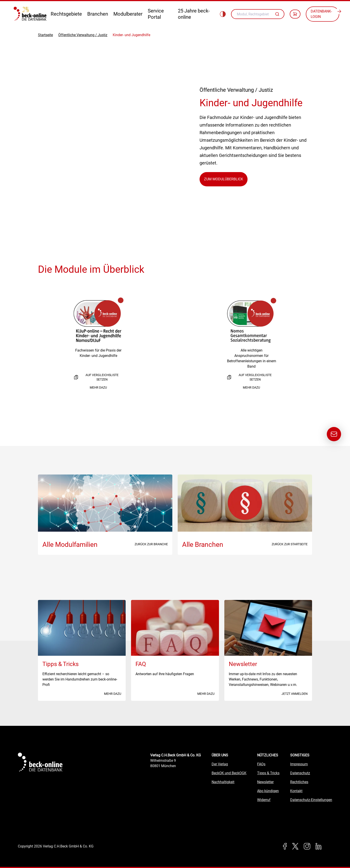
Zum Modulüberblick (224, 179)
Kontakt (296, 791)
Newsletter (265, 782)
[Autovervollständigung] (278, 14)
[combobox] (258, 14)
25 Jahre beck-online (194, 14)
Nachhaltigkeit (223, 782)
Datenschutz (300, 773)
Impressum (299, 764)
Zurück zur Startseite (290, 544)
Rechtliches (299, 782)
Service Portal (156, 14)
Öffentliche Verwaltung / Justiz (83, 35)
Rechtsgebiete (66, 14)
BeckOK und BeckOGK (229, 773)
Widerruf (264, 800)
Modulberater (128, 14)
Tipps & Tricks (268, 773)
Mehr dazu (98, 387)
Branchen (98, 14)
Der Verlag (220, 764)
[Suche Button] (278, 14)
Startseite (45, 35)
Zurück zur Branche (151, 544)
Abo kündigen (268, 791)
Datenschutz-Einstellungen (311, 800)
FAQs (261, 764)
